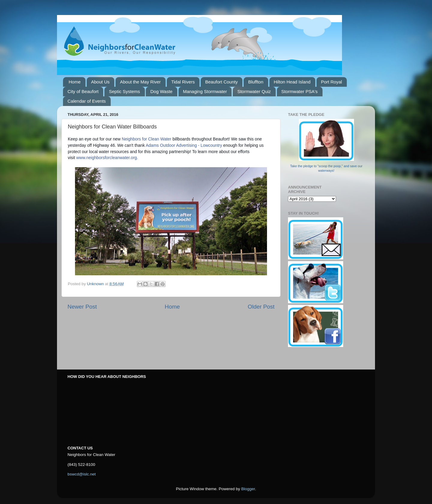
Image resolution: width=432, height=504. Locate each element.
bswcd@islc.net (82, 474)
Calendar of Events (87, 101)
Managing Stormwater (205, 91)
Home (75, 82)
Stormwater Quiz (254, 91)
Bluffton (256, 82)
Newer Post (82, 307)
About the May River (140, 82)
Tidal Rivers (183, 82)
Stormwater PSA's (300, 91)
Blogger (248, 489)
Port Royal (331, 82)
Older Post (261, 307)
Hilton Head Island (292, 82)
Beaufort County (221, 82)
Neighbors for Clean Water (147, 139)
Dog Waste (161, 91)
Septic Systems (124, 91)
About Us (100, 82)
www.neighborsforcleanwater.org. (107, 158)
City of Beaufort (83, 91)
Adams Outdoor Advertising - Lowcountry (184, 145)
